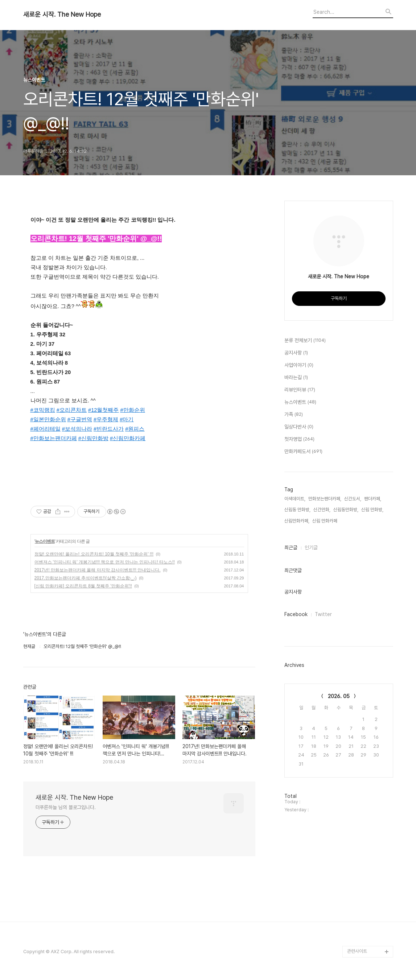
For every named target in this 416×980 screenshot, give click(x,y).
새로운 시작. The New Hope (62, 15)
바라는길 (296, 378)
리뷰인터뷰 (300, 390)
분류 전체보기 (305, 341)
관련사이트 (357, 951)
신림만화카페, (297, 521)
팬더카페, (373, 499)
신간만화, (322, 510)
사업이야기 (299, 365)
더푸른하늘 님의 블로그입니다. (66, 807)
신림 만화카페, (325, 521)
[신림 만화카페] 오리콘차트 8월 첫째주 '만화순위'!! (83, 586)
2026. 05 (339, 696)
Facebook (296, 614)
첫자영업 (299, 439)
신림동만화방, (346, 510)
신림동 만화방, (297, 510)
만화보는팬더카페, (325, 499)
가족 (294, 415)
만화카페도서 (303, 452)
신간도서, (353, 499)
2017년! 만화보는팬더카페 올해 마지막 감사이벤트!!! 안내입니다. (98, 570)
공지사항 (296, 353)
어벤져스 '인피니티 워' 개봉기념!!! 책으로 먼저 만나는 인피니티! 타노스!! (105, 562)
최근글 (291, 548)
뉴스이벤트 (45, 541)
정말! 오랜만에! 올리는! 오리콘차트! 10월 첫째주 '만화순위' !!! (94, 554)
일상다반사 (299, 427)
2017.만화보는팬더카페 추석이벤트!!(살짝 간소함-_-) (86, 578)
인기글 (311, 548)
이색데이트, (295, 499)
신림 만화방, (372, 510)
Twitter (323, 614)
